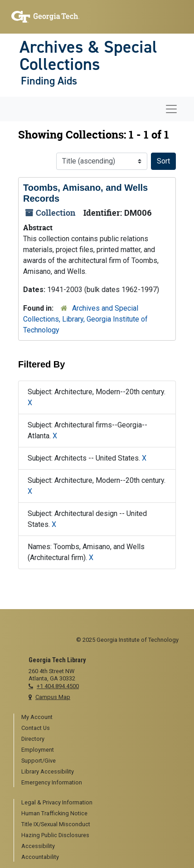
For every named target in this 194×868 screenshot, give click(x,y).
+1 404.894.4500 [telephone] (58, 686)
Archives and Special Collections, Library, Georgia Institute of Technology (85, 319)
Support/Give (39, 761)
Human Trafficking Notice (54, 813)
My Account (37, 717)
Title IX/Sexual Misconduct (56, 824)
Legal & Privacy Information (57, 802)
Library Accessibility (48, 771)
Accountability (40, 857)
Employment (38, 750)
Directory (33, 739)
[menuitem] (101, 718)
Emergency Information (52, 782)
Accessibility (38, 846)
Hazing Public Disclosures (55, 835)
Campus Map (53, 697)
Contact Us (36, 728)
